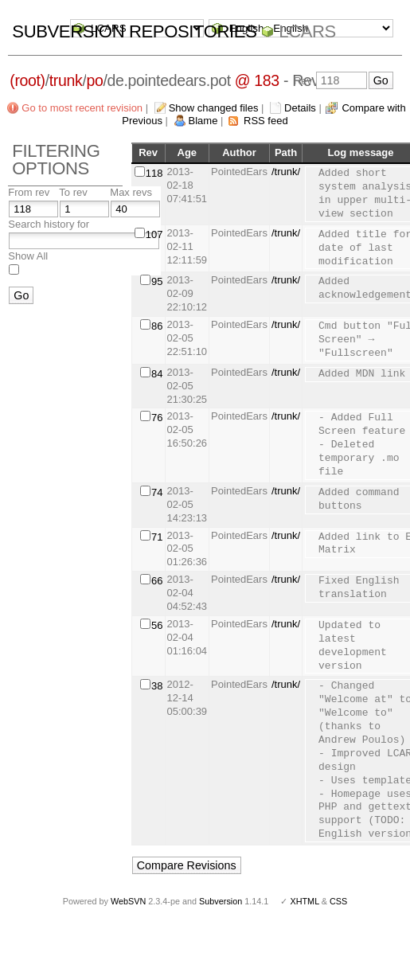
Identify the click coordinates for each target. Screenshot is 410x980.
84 (157, 374)
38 (157, 686)
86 (157, 326)
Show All (28, 256)
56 (157, 625)
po (94, 80)
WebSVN (128, 901)
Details (300, 108)
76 (157, 418)
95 (157, 281)
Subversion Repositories (134, 31)
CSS (338, 901)
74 (157, 492)
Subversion (221, 901)
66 (157, 581)
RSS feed (266, 121)
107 (154, 234)
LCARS (307, 31)
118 (154, 173)
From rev (29, 192)
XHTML (304, 901)
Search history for (49, 224)
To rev (73, 192)
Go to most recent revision (82, 108)
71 (157, 537)
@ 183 (257, 80)
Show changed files (214, 108)
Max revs (131, 192)
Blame (203, 121)
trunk (66, 80)
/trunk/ (286, 172)
